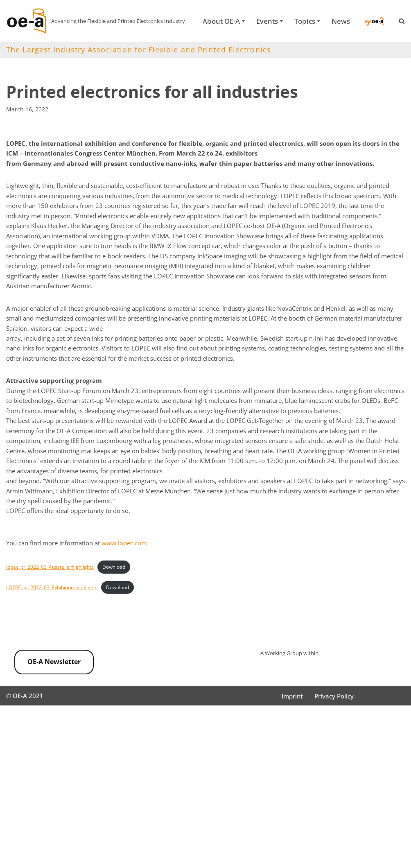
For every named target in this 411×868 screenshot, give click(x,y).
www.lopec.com (134, 594)
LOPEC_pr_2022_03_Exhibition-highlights (55, 642)
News (209, 26)
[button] (243, 16)
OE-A (21, 857)
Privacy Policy (337, 858)
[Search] (402, 21)
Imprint (293, 858)
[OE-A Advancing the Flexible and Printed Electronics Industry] (96, 21)
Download (121, 619)
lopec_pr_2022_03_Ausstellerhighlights (53, 619)
